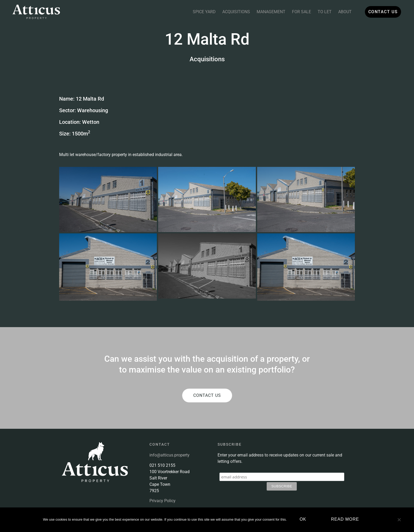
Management (267, 12)
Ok (304, 520)
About (341, 12)
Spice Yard (201, 12)
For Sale (298, 12)
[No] (399, 522)
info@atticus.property (170, 455)
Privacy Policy (163, 501)
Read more (346, 520)
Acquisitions (232, 12)
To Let (321, 12)
